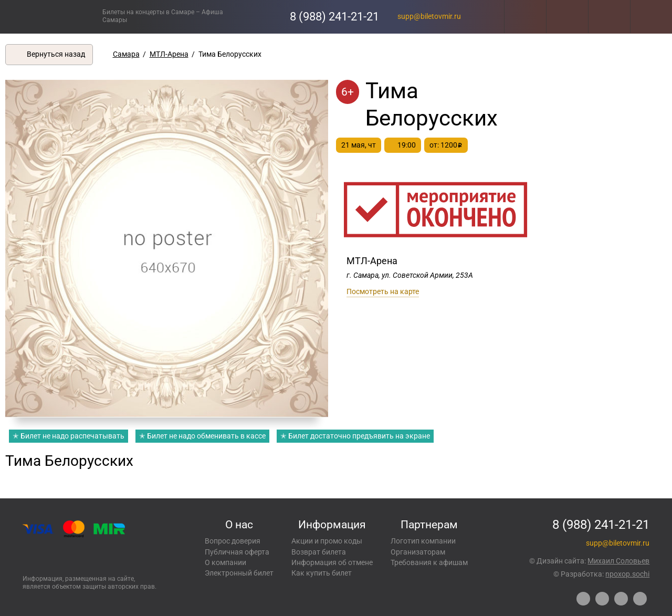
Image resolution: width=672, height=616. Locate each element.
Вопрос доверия (233, 541)
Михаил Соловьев (618, 561)
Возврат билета (319, 552)
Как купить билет (322, 573)
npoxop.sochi (627, 574)
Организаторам (418, 552)
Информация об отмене (332, 562)
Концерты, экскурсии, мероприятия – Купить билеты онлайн (51, 17)
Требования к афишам (429, 562)
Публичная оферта (237, 552)
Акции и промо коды (327, 541)
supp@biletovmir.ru (429, 16)
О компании (225, 562)
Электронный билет (239, 573)
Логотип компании (423, 541)
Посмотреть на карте (383, 291)
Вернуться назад (56, 54)
